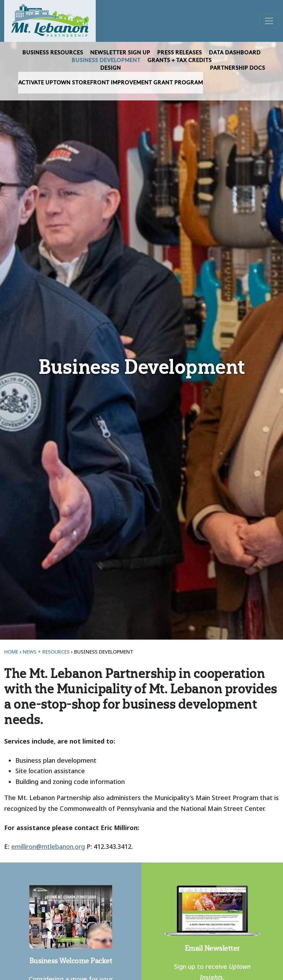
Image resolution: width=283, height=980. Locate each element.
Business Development (106, 60)
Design (111, 68)
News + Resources (46, 652)
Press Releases (180, 53)
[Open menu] (269, 21)
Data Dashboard (235, 53)
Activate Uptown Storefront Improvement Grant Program (111, 83)
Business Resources (53, 53)
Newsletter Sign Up (120, 53)
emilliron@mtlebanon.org (48, 846)
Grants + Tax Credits (180, 60)
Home (11, 652)
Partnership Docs (238, 68)
